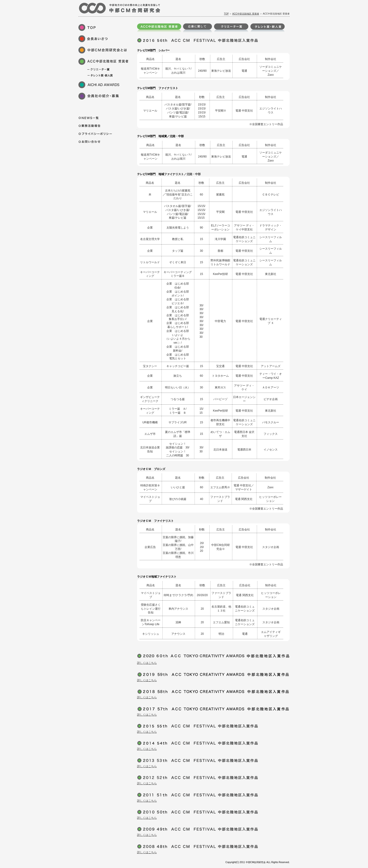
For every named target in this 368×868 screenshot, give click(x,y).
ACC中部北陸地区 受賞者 (246, 14)
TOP (226, 14)
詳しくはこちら (147, 663)
